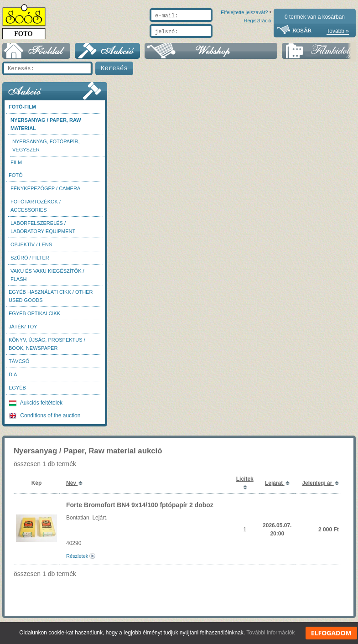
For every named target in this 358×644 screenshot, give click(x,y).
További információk (270, 633)
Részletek (77, 561)
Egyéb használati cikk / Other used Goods (51, 301)
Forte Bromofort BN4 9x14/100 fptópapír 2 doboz (140, 509)
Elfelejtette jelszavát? (215, 42)
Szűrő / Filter (30, 262)
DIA (13, 379)
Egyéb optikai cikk (34, 318)
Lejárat (275, 488)
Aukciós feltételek (36, 407)
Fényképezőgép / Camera (45, 193)
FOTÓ (16, 180)
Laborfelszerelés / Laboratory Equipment (43, 232)
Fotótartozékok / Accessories (36, 210)
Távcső (19, 366)
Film (16, 167)
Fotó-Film (22, 111)
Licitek (245, 483)
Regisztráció (257, 42)
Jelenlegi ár (318, 488)
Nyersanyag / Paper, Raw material (46, 129)
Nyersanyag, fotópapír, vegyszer (46, 150)
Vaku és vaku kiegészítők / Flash (47, 280)
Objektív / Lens (31, 249)
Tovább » (338, 31)
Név (72, 488)
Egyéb (17, 392)
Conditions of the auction (45, 420)
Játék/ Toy (23, 331)
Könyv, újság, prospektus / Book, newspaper (47, 348)
